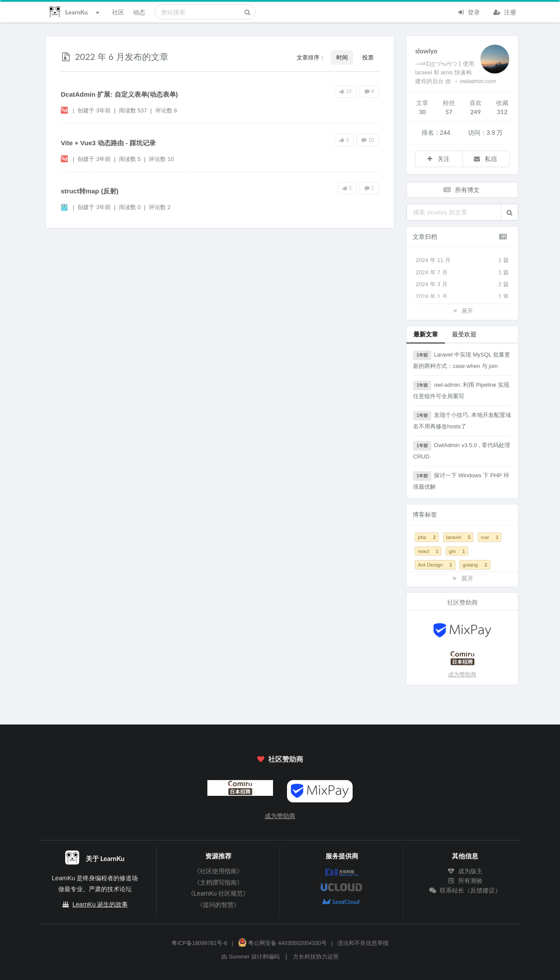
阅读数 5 (131, 159)
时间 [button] (342, 57)
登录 (469, 11)
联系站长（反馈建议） (465, 890)
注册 (505, 11)
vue (490, 537)
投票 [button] (368, 57)
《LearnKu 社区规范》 (219, 893)
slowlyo (426, 51)
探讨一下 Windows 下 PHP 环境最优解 (461, 481)
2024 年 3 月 (462, 284)
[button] (509, 212)
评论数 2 (160, 207)
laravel (458, 537)
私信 (485, 159)
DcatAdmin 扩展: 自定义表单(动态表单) (119, 94)
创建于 (94, 110)
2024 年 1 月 (462, 297)
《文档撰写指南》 (218, 882)
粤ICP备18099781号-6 (199, 943)
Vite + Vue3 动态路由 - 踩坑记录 (108, 143)
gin (457, 551)
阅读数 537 (134, 110)
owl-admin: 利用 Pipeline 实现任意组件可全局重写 (461, 390)
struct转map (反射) (90, 191)
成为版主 (465, 871)
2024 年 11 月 (462, 260)
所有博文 (462, 190)
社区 (118, 12)
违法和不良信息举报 (363, 943)
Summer (239, 957)
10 (346, 91)
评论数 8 (166, 110)
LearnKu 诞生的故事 (100, 904)
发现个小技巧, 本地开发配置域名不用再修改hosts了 (462, 420)
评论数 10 (161, 159)
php (427, 537)
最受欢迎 (464, 334)
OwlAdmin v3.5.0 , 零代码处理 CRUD (462, 450)
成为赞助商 (462, 674)
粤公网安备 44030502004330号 (282, 943)
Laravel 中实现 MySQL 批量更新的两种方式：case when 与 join (462, 360)
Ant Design (435, 565)
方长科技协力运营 (316, 957)
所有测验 (465, 881)
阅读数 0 (131, 207)
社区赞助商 (280, 759)
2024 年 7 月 (462, 273)
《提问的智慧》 (218, 905)
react (428, 551)
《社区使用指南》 (218, 871)
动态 (139, 12)
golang (475, 565)
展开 (462, 310)
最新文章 (426, 334)
